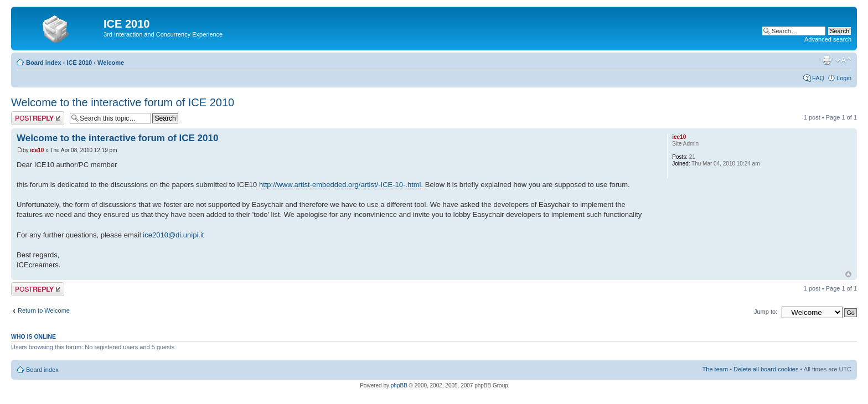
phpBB (399, 385)
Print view (826, 60)
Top (848, 274)
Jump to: (766, 312)
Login (844, 78)
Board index (44, 63)
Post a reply (38, 118)
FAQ (818, 78)
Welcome (111, 63)
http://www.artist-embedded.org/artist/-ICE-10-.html (340, 185)
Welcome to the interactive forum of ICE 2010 (123, 102)
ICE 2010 (79, 63)
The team (715, 369)
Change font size (843, 60)
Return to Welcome (44, 310)
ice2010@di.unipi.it (173, 235)
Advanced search (828, 39)
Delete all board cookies (766, 369)
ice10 (37, 150)
